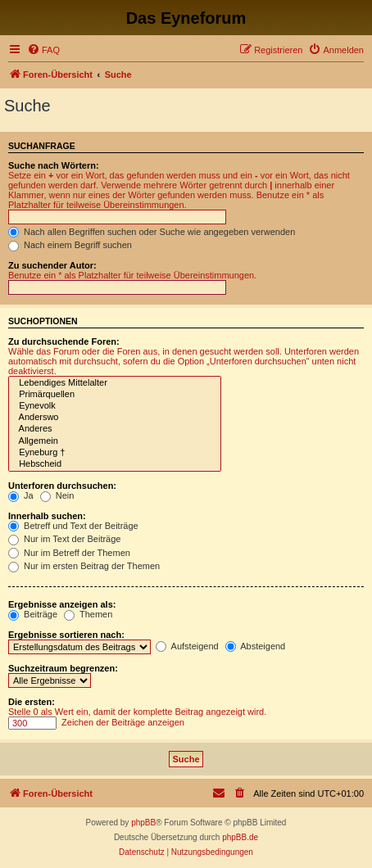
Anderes (115, 429)
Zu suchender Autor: (52, 265)
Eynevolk (115, 406)
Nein (57, 495)
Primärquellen (115, 395)
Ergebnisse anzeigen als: (62, 604)
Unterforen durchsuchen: (62, 486)
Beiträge (33, 614)
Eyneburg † (115, 453)
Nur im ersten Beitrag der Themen (84, 566)
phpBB (143, 823)
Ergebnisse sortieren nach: (66, 635)
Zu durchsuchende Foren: (64, 341)
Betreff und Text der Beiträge (73, 526)
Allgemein (115, 441)
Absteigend (256, 646)
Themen (88, 614)
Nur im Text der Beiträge (64, 539)
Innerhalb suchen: (47, 516)
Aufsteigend (187, 646)
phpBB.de (240, 837)
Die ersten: (32, 702)
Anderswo (115, 418)
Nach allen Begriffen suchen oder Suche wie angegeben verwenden (152, 232)
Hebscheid (115, 464)
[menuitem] (43, 50)
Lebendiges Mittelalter (115, 383)
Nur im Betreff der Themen (69, 553)
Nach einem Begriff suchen (70, 245)
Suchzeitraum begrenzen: (63, 668)
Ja (21, 495)
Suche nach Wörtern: (54, 165)
